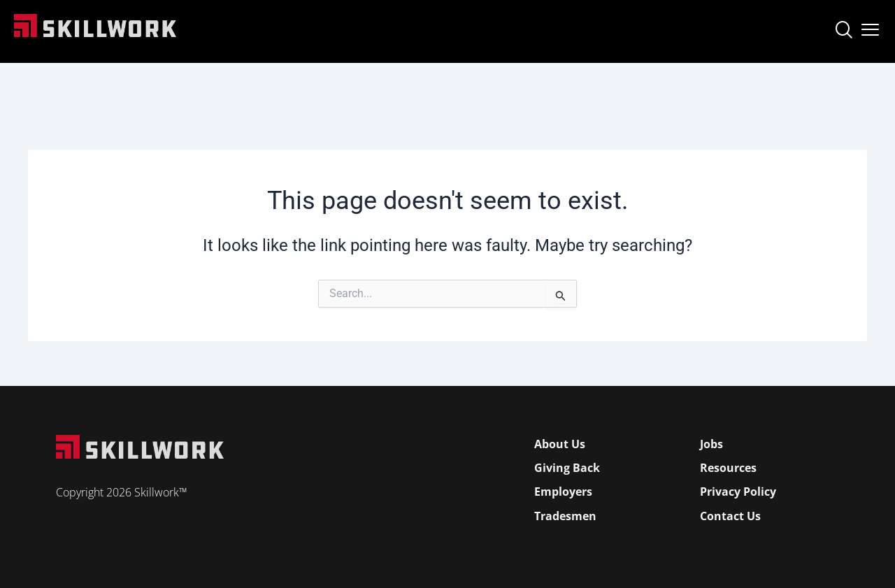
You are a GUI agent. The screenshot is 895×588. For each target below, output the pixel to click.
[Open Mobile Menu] (870, 27)
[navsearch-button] (843, 31)
